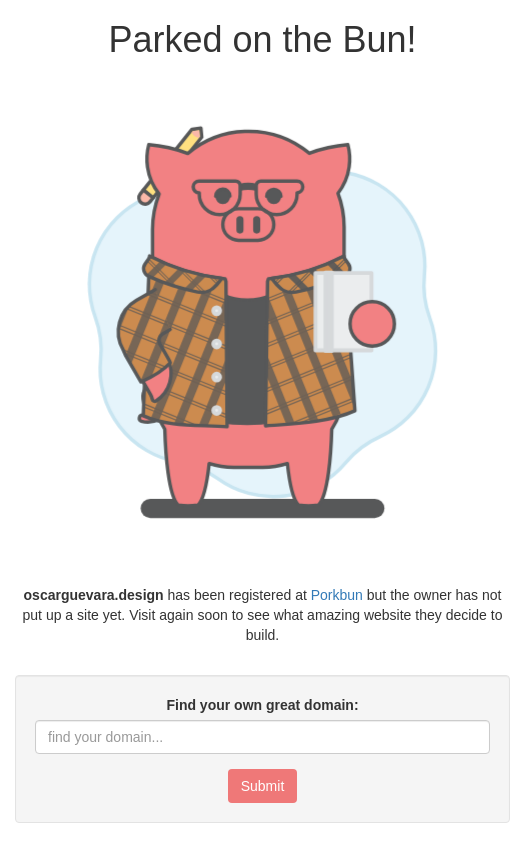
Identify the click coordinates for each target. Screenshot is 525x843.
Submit (263, 786)
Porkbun (337, 595)
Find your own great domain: (262, 705)
